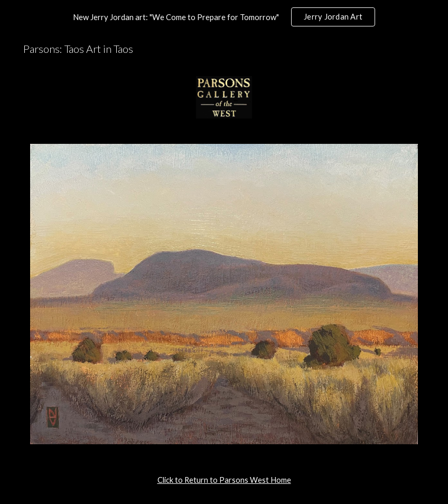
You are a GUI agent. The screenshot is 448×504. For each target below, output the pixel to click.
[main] (224, 480)
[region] (224, 17)
